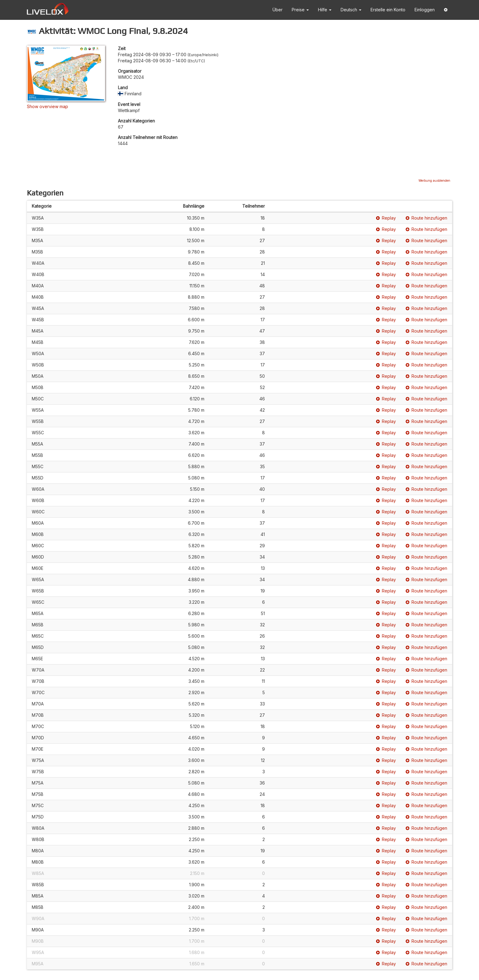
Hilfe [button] (325, 10)
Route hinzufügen (426, 218)
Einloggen (425, 10)
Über (278, 10)
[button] (446, 10)
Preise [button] (300, 10)
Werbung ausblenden (434, 180)
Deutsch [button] (351, 10)
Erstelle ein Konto (388, 10)
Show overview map (48, 106)
